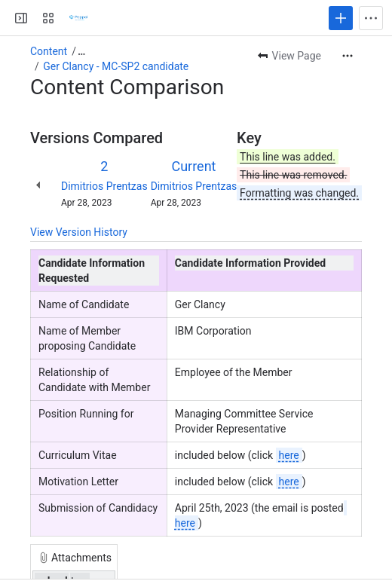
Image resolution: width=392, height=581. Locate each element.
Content (49, 51)
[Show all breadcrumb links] (81, 51)
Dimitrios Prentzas (104, 186)
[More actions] (348, 56)
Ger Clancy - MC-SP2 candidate (116, 66)
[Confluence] (78, 18)
